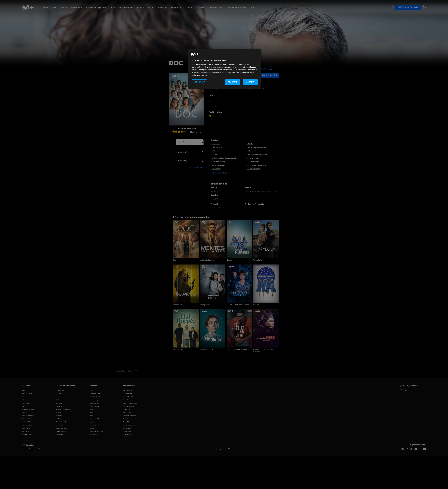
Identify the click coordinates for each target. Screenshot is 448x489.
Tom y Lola (258, 260)
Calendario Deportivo (96, 431)
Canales (200, 7)
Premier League (94, 400)
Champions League (95, 394)
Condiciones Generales (130, 403)
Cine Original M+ (27, 394)
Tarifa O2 (126, 422)
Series (45, 7)
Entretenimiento (27, 434)
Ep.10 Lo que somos (252, 158)
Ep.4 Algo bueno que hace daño (257, 147)
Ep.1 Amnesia (215, 144)
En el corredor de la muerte (238, 349)
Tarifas (125, 419)
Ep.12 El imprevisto (252, 162)
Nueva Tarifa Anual (129, 425)
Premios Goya (60, 425)
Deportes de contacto (96, 422)
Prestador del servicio (203, 449)
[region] (225, 69)
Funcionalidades (216, 7)
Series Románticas (28, 419)
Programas (176, 7)
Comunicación (128, 431)
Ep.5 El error (215, 151)
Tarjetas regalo (128, 428)
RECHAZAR (233, 82)
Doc (175, 260)
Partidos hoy (93, 434)
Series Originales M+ (29, 416)
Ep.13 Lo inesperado (218, 165)
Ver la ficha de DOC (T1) (219, 173)
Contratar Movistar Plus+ (131, 416)
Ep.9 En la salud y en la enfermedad (223, 158)
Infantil (140, 7)
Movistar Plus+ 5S (128, 406)
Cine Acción (26, 403)
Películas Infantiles (28, 409)
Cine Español (26, 397)
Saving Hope (205, 305)
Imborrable (178, 305)
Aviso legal (219, 449)
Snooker (92, 428)
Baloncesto (77, 7)
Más (253, 8)
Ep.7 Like (214, 154)
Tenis (113, 7)
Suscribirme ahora (408, 7)
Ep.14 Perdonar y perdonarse (256, 165)
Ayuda (403, 390)
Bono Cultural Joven (237, 7)
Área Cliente (127, 400)
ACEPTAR (250, 82)
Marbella (59, 419)
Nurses (229, 260)
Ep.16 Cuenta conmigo (253, 169)
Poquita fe (59, 416)
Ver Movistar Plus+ (129, 391)
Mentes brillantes (207, 260)
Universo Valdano (95, 406)
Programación (128, 434)
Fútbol (64, 7)
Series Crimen (27, 428)
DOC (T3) (182, 161)
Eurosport (93, 425)
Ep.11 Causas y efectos (218, 162)
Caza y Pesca (60, 434)
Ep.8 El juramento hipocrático (256, 154)
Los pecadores (60, 397)
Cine (54, 7)
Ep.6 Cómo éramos (252, 151)
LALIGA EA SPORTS (95, 397)
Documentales (126, 7)
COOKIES (243, 449)
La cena (58, 394)
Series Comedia (27, 425)
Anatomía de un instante (63, 409)
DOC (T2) (182, 152)
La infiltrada (60, 403)
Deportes (162, 7)
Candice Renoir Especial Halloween (263, 350)
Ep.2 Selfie (249, 144)
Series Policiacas (27, 422)
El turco (58, 412)
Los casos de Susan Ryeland (238, 305)
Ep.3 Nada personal (217, 147)
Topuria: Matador (95, 419)
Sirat (57, 400)
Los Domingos (60, 391)
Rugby (151, 7)
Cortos (189, 7)
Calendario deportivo (96, 7)
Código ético (127, 409)
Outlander (59, 406)
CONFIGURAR (199, 82)
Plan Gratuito (127, 412)
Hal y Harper (178, 349)
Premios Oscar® (61, 422)
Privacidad (231, 449)
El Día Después (94, 403)
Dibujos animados (61, 428)
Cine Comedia (27, 400)
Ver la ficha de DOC (197, 167)
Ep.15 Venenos (216, 169)
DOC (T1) (182, 142)
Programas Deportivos (63, 431)
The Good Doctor (207, 349)
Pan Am (256, 305)
